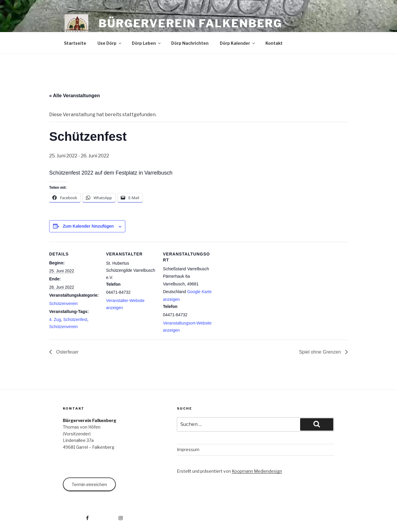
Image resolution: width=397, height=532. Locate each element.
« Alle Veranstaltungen (75, 96)
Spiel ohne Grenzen (321, 352)
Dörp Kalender (238, 43)
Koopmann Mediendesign (257, 471)
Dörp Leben (147, 43)
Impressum (188, 449)
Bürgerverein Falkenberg (191, 23)
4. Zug (55, 319)
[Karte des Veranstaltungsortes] (251, 283)
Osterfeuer (67, 352)
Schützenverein (64, 303)
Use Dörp (110, 43)
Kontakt (274, 43)
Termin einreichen (89, 484)
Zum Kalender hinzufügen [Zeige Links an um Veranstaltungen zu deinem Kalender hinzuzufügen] (88, 226)
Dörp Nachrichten (190, 43)
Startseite (75, 43)
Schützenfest (75, 319)
